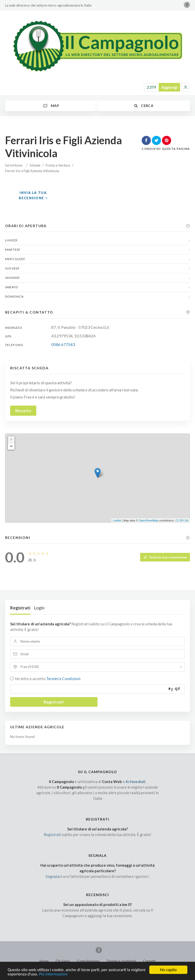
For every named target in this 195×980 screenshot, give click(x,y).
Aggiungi (169, 87)
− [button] (11, 446)
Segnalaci (54, 876)
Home (18, 165)
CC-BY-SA (182, 520)
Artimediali (135, 782)
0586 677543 (63, 344)
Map (51, 106)
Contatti (149, 961)
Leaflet (117, 520)
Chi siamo (63, 961)
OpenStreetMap (149, 520)
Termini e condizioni (121, 961)
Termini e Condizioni (63, 679)
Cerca (144, 106)
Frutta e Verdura (58, 165)
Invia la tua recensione (165, 557)
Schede (35, 165)
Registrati (20, 608)
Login (39, 608)
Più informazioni (53, 977)
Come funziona (88, 961)
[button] (186, 87)
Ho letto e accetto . (48, 679)
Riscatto (23, 411)
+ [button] (11, 440)
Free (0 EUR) (30, 667)
